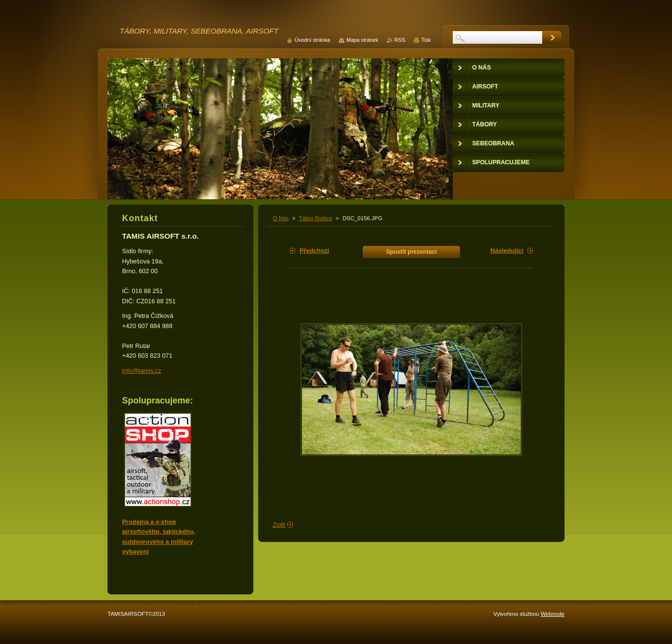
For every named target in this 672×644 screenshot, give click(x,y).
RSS (400, 40)
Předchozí (314, 251)
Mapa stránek (362, 40)
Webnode (553, 614)
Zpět (279, 525)
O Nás (281, 218)
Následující (507, 251)
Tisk (426, 40)
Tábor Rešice (316, 218)
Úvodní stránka (312, 40)
